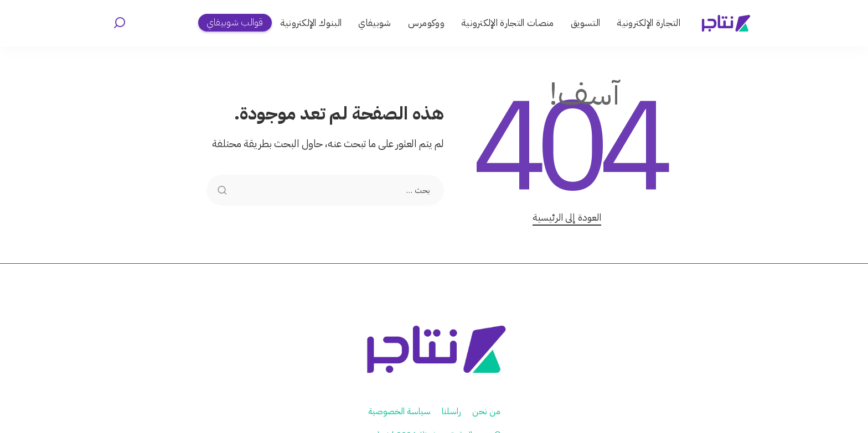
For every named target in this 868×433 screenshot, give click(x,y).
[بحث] (120, 23)
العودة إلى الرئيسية (567, 217)
